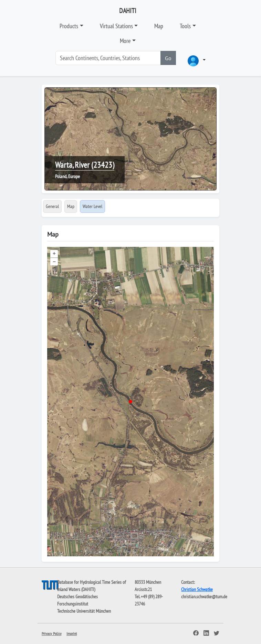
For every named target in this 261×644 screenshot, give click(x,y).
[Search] (108, 58)
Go (168, 58)
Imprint (72, 634)
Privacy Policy (52, 634)
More (125, 41)
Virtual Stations (116, 26)
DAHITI (128, 11)
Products (69, 26)
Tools (185, 26)
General (52, 206)
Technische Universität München (84, 611)
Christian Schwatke (197, 589)
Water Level (92, 206)
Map (159, 26)
